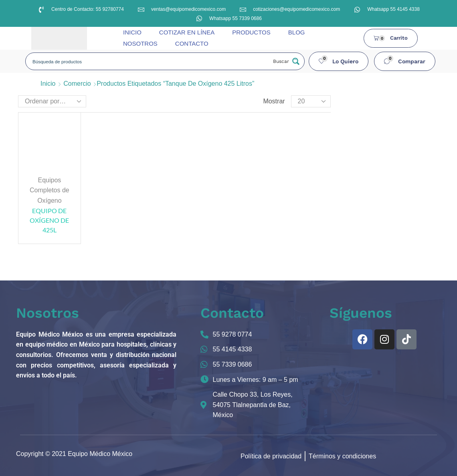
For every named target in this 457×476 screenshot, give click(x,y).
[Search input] (149, 61)
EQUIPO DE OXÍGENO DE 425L (49, 220)
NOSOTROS (140, 43)
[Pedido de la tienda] (52, 101)
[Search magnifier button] (285, 61)
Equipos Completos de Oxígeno (50, 190)
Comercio (77, 84)
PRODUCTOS (251, 32)
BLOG (297, 32)
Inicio (48, 84)
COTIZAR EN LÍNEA (187, 32)
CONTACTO (192, 43)
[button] (339, 61)
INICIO (132, 32)
